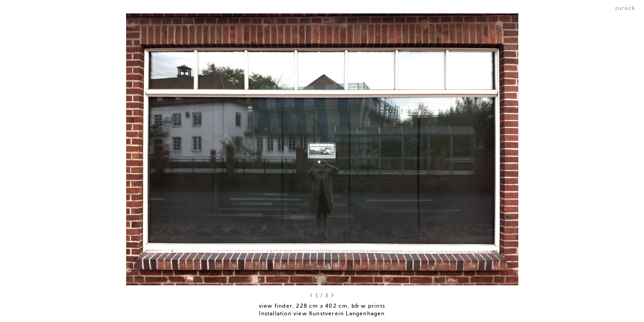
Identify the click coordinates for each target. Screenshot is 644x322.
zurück (625, 8)
